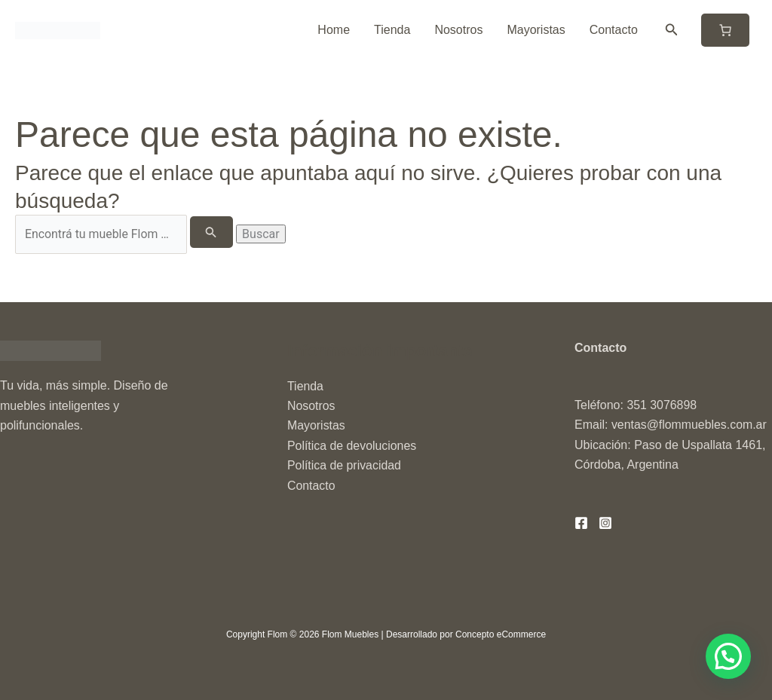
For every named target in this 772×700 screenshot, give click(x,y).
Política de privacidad (345, 465)
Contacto (614, 30)
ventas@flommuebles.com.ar (689, 425)
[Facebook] (581, 523)
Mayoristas (536, 30)
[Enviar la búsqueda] (212, 232)
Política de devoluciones (352, 446)
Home (334, 30)
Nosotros (458, 30)
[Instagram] (605, 523)
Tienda (392, 30)
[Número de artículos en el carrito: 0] (725, 30)
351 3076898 (662, 405)
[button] (672, 30)
